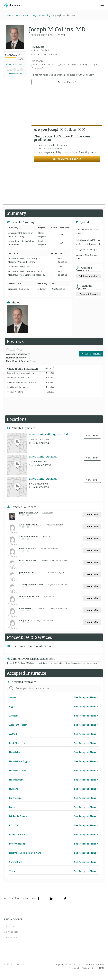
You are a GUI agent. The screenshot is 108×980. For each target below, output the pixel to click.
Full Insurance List (89, 276)
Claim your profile (67, 159)
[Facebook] (38, 898)
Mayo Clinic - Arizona (43, 457)
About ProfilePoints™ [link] (15, 64)
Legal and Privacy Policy (67, 964)
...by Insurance (12, 926)
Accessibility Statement (81, 968)
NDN (102, 968)
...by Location (11, 938)
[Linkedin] (52, 898)
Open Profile (92, 514)
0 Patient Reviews (15, 73)
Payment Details (89, 294)
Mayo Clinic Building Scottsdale (49, 434)
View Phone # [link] (67, 82)
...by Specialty (11, 932)
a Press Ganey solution (20, 898)
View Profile (92, 436)
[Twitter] (65, 898)
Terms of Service (95, 964)
